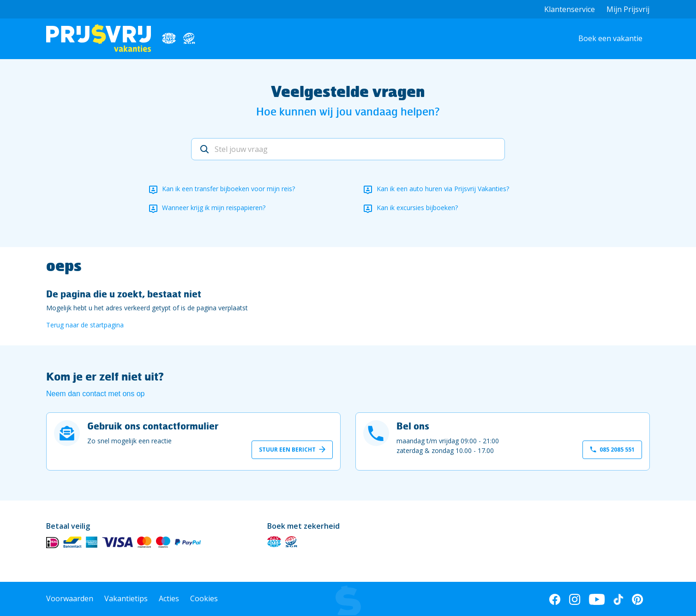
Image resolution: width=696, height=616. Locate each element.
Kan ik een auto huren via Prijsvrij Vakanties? (443, 189)
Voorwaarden (70, 598)
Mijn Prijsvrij (628, 9)
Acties (169, 598)
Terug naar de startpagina (85, 325)
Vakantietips (126, 598)
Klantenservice (570, 9)
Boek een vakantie (610, 38)
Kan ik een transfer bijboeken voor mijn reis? (228, 189)
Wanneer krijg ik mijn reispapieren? (214, 208)
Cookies (204, 598)
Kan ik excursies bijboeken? (417, 208)
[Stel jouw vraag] (348, 149)
